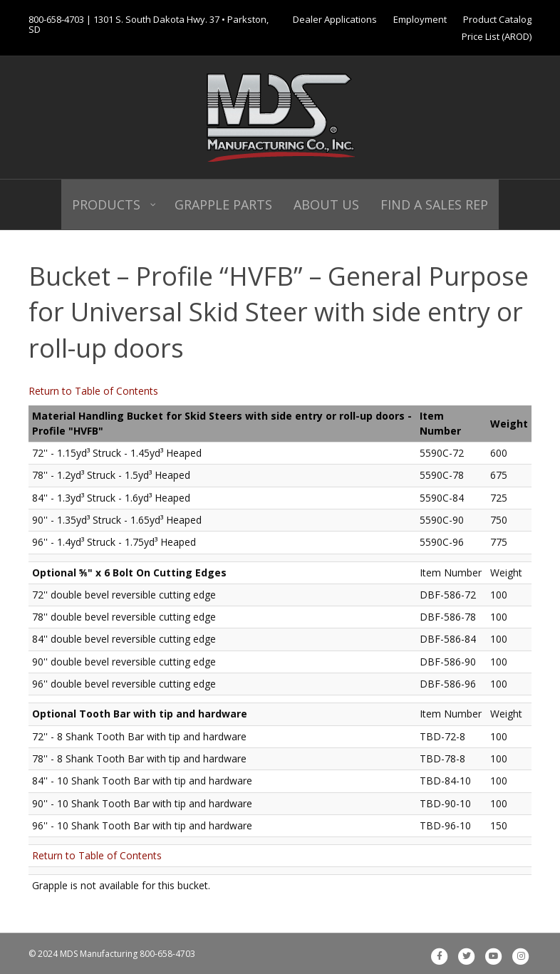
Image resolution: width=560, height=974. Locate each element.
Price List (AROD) (497, 36)
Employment (420, 19)
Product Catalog (497, 19)
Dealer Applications (335, 19)
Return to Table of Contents (93, 391)
